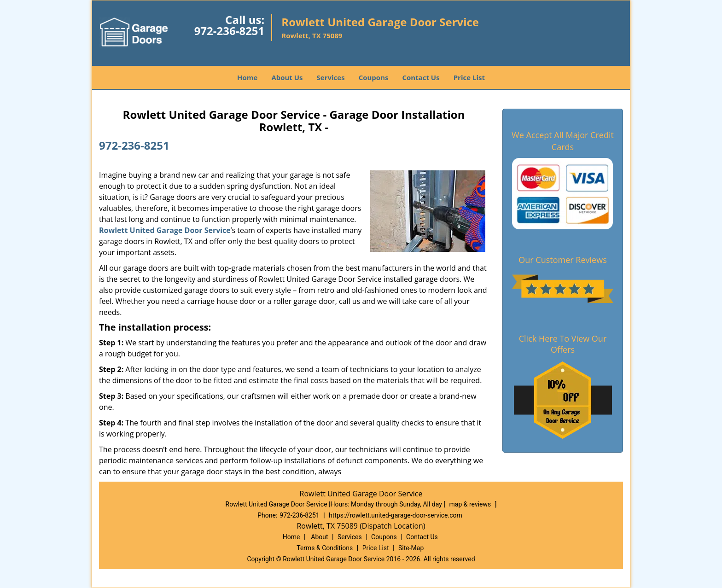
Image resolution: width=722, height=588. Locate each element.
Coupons (374, 77)
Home (247, 77)
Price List (469, 77)
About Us (287, 77)
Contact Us (421, 77)
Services (331, 77)
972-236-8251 (230, 31)
